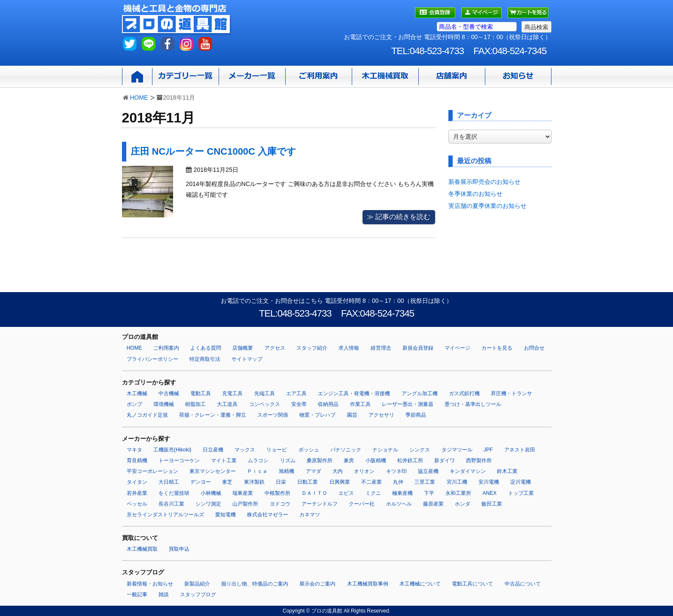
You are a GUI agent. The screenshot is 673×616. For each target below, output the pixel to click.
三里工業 (425, 482)
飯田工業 (492, 504)
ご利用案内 (166, 348)
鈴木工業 (507, 471)
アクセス (275, 348)
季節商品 (416, 415)
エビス (346, 493)
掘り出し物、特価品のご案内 (255, 584)
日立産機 (213, 450)
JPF (488, 450)
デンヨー (201, 482)
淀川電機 (521, 482)
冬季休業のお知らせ (475, 194)
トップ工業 (521, 493)
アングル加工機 (420, 393)
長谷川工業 (171, 504)
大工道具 (227, 404)
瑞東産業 (243, 493)
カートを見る (497, 348)
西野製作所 (479, 460)
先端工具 (265, 393)
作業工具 (360, 404)
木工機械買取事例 (368, 584)
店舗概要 (243, 348)
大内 (338, 471)
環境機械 (164, 404)
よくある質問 (206, 348)
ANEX (490, 493)
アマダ (314, 471)
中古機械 (169, 393)
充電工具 (232, 393)
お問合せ (534, 348)
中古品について (523, 584)
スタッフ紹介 (312, 348)
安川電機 (489, 482)
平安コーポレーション (152, 471)
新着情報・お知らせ (150, 584)
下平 (429, 493)
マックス (245, 450)
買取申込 (179, 549)
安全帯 (299, 404)
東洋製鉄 (254, 482)
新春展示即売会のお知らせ (484, 182)
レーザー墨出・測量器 (408, 404)
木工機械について (420, 584)
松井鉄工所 (410, 460)
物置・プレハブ (317, 415)
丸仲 (398, 482)
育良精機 (137, 460)
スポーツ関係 (273, 415)
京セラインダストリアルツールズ (165, 515)
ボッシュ (309, 450)
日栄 (281, 482)
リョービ (277, 450)
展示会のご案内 (317, 584)
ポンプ (134, 404)
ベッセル (137, 504)
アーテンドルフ (320, 504)
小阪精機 (376, 460)
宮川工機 (457, 482)
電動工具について (472, 584)
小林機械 (211, 493)
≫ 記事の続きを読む (399, 217)
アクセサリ (381, 415)
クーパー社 (362, 504)
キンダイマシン (468, 471)
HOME (139, 98)
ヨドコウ (280, 504)
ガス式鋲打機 (464, 393)
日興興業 (340, 482)
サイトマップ (247, 359)
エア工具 (296, 393)
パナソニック (346, 450)
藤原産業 (433, 504)
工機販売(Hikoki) (172, 450)
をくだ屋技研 (174, 493)
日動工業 (308, 482)
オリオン (364, 471)
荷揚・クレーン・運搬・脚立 (213, 415)
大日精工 (169, 482)
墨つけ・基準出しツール (473, 404)
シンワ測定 (208, 504)
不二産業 (372, 482)
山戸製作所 (245, 504)
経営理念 (381, 348)
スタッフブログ (198, 595)
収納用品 (328, 404)
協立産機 (428, 471)
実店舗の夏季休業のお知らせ (487, 206)
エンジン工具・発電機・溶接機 (354, 393)
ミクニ (373, 493)
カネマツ (310, 515)
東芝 (227, 482)
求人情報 (349, 348)
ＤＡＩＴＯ (314, 493)
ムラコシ (258, 460)
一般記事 (137, 595)
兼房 (349, 460)
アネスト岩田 (520, 450)
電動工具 (201, 393)
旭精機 (286, 471)
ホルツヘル (399, 504)
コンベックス (265, 404)
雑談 (164, 595)
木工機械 (137, 393)
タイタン (137, 482)
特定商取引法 (205, 359)
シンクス (420, 450)
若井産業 (137, 493)
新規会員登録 (418, 348)
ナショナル (385, 450)
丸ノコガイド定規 (147, 415)
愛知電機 (225, 515)
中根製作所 (277, 493)
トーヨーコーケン (179, 460)
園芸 (352, 415)
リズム (288, 460)
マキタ (134, 450)
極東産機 (402, 493)
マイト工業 (224, 460)
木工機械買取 (142, 549)
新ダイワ (445, 460)
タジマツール (457, 450)
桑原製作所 (320, 460)
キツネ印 (396, 471)
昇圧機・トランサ (512, 393)
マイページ (457, 348)
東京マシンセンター (213, 471)
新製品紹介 (197, 584)
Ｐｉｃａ (257, 471)
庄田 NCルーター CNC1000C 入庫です (214, 151)
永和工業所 (458, 493)
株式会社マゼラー (268, 515)
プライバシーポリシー (152, 359)
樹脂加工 (195, 404)
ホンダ (463, 504)
